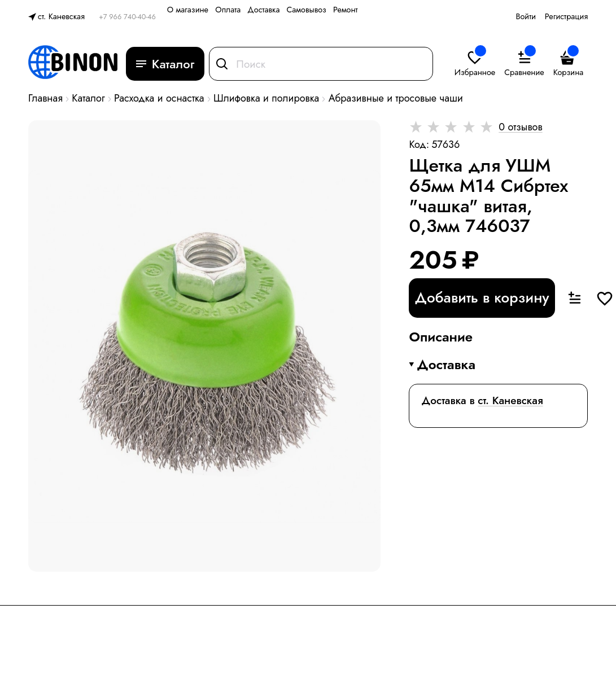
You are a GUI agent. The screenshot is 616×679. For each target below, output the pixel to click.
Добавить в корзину (482, 297)
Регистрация (566, 16)
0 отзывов (520, 127)
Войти (526, 16)
